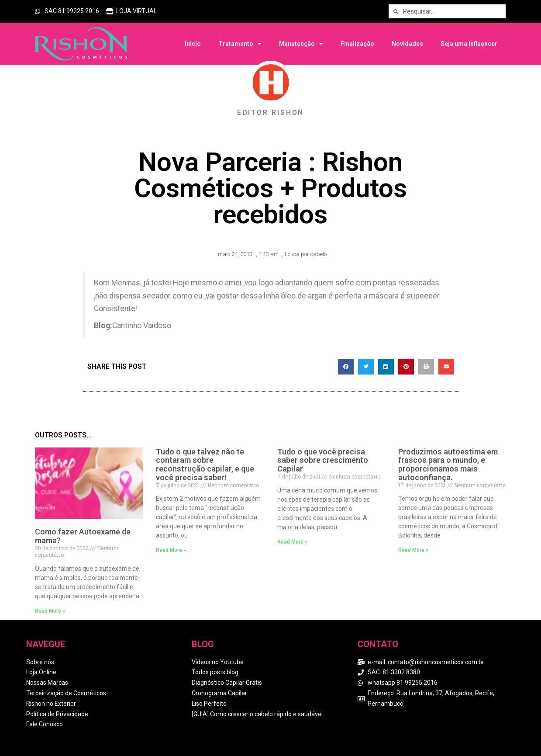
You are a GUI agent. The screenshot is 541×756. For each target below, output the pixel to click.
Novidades (407, 44)
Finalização (357, 44)
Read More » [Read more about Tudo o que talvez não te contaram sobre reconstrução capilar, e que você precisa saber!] (171, 550)
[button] (346, 367)
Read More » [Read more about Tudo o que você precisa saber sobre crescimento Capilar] (292, 542)
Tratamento (240, 44)
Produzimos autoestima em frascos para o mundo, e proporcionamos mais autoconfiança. (448, 465)
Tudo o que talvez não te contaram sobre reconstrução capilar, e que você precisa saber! (205, 465)
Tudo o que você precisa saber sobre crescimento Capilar (323, 460)
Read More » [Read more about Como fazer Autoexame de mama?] (50, 611)
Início (193, 44)
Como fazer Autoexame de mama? (83, 536)
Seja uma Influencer (469, 44)
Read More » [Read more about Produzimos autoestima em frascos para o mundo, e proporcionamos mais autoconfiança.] (413, 550)
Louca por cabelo (306, 254)
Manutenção (301, 44)
